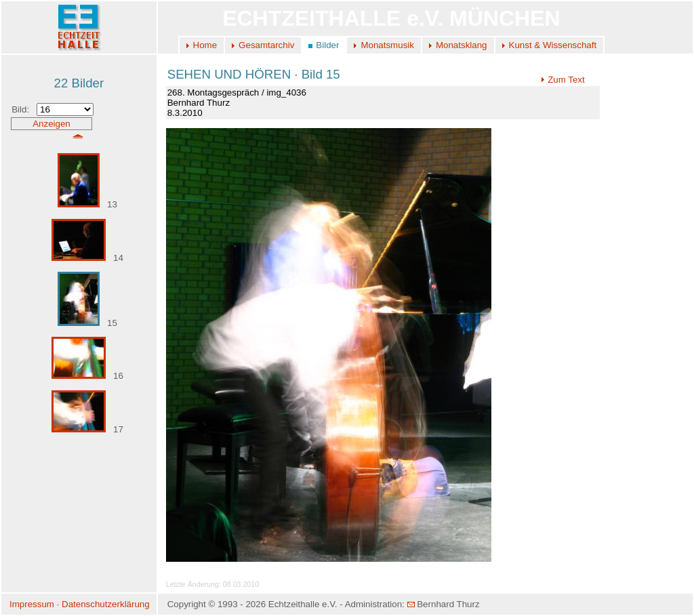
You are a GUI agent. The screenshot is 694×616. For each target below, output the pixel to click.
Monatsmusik (387, 45)
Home (205, 45)
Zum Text (563, 80)
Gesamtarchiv (266, 45)
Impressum (32, 604)
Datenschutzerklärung (106, 604)
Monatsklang (462, 45)
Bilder (327, 45)
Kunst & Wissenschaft (553, 45)
